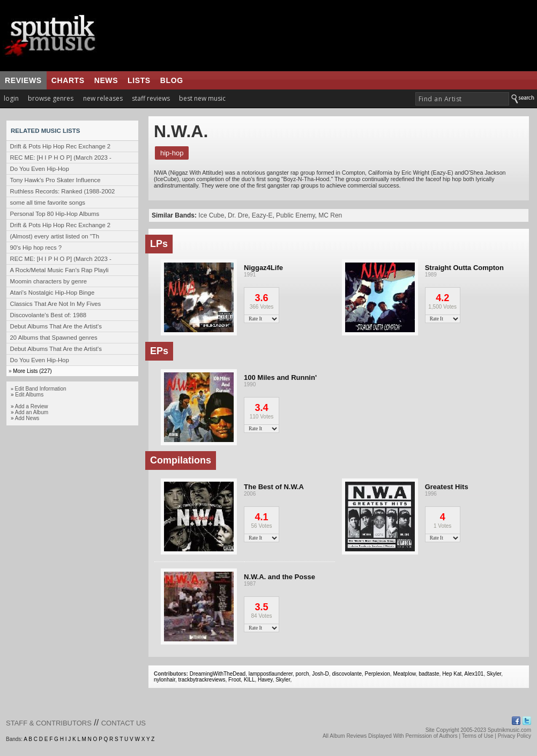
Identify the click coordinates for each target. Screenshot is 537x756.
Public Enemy (295, 215)
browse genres (51, 98)
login (11, 98)
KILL (249, 680)
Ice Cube (211, 215)
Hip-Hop (172, 153)
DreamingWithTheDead (218, 674)
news (106, 80)
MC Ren (330, 215)
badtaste (429, 674)
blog (172, 80)
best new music (202, 98)
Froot (234, 680)
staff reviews (151, 98)
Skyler (494, 674)
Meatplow (404, 674)
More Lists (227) (32, 371)
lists (139, 80)
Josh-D (320, 674)
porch (303, 674)
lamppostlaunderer (271, 674)
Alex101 (474, 674)
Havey (265, 680)
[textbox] (462, 99)
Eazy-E (262, 215)
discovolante (347, 674)
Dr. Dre (238, 215)
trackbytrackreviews (202, 680)
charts (68, 80)
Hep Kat (452, 674)
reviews (23, 80)
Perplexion (378, 674)
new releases (103, 98)
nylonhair (165, 680)
